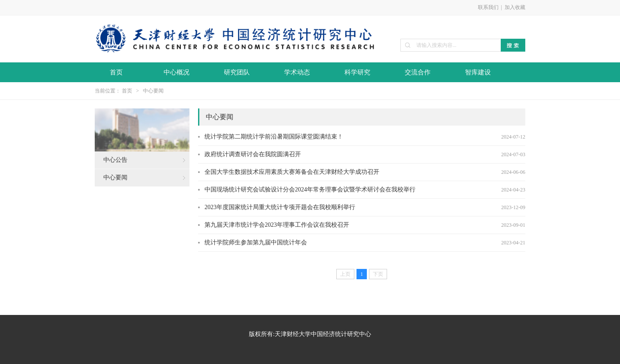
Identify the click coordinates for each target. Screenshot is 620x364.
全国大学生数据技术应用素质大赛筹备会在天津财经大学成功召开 (292, 172)
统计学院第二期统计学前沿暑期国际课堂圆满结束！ (274, 137)
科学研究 (357, 72)
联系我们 (488, 7)
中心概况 (177, 72)
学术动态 (297, 72)
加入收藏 (515, 7)
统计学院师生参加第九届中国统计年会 (256, 242)
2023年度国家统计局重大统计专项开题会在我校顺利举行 (280, 207)
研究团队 (237, 72)
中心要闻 (153, 91)
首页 (116, 72)
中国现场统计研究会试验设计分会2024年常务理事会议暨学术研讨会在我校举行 (310, 190)
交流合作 (418, 72)
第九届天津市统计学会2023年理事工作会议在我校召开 (277, 225)
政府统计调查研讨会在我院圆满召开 (253, 154)
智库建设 (478, 72)
